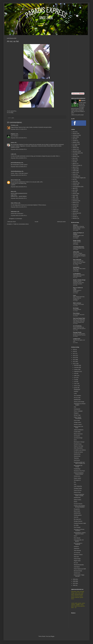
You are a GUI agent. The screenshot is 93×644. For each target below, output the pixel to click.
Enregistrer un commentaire (16, 219)
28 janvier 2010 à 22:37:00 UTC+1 (19, 175)
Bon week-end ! (77, 519)
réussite (74, 206)
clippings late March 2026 (79, 248)
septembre (77, 371)
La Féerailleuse (77, 274)
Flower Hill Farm (78, 490)
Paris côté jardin (77, 260)
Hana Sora (76, 557)
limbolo (76, 502)
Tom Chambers (77, 396)
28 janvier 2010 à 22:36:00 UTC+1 (19, 167)
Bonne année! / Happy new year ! (79, 576)
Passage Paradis (77, 332)
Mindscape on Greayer (79, 442)
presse (74, 204)
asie (74, 139)
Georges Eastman (78, 521)
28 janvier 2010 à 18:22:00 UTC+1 (19, 138)
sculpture (75, 210)
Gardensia (76, 547)
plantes (74, 202)
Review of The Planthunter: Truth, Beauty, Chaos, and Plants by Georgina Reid (79, 321)
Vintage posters (77, 422)
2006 (74, 585)
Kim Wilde (76, 525)
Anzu (75, 484)
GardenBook (76, 267)
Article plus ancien (61, 222)
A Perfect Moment (77, 309)
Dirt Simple (76, 308)
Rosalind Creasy (78, 444)
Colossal (75, 225)
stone (74, 215)
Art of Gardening (77, 326)
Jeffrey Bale (76, 252)
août (75, 373)
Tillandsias (76, 458)
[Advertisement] (79, 64)
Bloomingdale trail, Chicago (78, 466)
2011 (74, 362)
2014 (74, 356)
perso (13, 118)
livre (74, 180)
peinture (74, 194)
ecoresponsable (76, 153)
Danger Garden (77, 240)
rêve (74, 208)
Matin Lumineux (77, 303)
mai (75, 380)
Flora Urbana (76, 313)
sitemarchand (76, 213)
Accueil (36, 222)
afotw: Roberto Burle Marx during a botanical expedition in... (79, 298)
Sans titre (76, 517)
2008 (74, 581)
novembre (77, 367)
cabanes (75, 148)
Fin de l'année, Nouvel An (79, 315)
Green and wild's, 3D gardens (79, 541)
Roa (75, 482)
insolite (74, 171)
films (74, 158)
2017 (74, 354)
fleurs (74, 160)
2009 (74, 579)
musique (75, 185)
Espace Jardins (77, 478)
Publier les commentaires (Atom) (21, 224)
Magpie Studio (77, 561)
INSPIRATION (77, 400)
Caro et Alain (77, 420)
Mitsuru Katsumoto (78, 434)
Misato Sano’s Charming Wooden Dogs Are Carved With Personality (79, 228)
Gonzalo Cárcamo (78, 504)
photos (74, 199)
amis (74, 132)
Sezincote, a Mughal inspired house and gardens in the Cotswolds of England (79, 255)
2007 (74, 583)
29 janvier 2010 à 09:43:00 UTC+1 (19, 198)
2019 (74, 349)
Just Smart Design (78, 438)
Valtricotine (14, 212)
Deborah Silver (77, 492)
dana (12, 191)
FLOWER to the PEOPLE (80, 450)
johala (12, 143)
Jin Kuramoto (77, 553)
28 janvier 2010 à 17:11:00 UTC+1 (19, 129)
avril (75, 382)
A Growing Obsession (79, 247)
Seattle (74, 211)
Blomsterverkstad (78, 571)
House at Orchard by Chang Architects (79, 473)
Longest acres (77, 339)
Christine (13, 125)
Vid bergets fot (77, 480)
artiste (74, 137)
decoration (75, 151)
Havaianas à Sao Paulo (79, 471)
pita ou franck (14, 180)
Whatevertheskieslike (79, 565)
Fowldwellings (77, 469)
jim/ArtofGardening (16, 163)
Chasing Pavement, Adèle (80, 523)
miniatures (75, 183)
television (75, 218)
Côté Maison (77, 567)
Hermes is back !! (78, 425)
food (74, 162)
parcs (74, 190)
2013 (74, 358)
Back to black (77, 511)
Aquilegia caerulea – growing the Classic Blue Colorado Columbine (79, 283)
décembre (77, 365)
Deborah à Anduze (78, 555)
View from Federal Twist (79, 318)
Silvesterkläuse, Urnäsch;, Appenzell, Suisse (80, 533)
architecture (75, 135)
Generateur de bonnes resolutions (79, 530)
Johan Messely (77, 551)
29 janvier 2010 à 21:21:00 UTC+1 (19, 207)
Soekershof (77, 549)
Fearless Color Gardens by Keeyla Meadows (79, 506)
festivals (74, 157)
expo (74, 155)
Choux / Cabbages (78, 411)
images (74, 169)
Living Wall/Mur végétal (78, 178)
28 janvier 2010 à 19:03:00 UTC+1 (19, 149)
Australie (75, 141)
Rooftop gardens (78, 515)
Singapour (76, 413)
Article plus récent (12, 222)
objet (74, 188)
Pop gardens (77, 509)
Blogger (53, 636)
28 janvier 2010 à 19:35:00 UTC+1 (19, 158)
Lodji (12, 154)
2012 (74, 360)
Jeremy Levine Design (79, 402)
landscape (75, 176)
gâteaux (74, 164)
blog (74, 146)
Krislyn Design (77, 559)
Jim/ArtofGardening (16, 171)
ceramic (74, 149)
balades (74, 142)
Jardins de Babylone (79, 430)
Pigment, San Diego (79, 446)
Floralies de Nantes (78, 452)
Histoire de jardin (76, 165)
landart (74, 174)
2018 (74, 351)
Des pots (76, 563)
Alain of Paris (14, 203)
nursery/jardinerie (77, 187)
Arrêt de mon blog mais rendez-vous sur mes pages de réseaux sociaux (79, 262)
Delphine (13, 134)
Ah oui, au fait (77, 398)
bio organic (75, 144)
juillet (75, 376)
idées (74, 167)
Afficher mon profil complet (77, 115)
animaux (75, 134)
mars (75, 384)
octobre (76, 369)
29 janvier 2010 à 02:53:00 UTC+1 (19, 187)
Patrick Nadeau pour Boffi (80, 569)
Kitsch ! (76, 536)
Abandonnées (77, 456)
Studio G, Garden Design (79, 280)
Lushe (75, 394)
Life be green (77, 436)
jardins (74, 172)
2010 (74, 364)
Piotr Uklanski (77, 538)
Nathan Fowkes (77, 500)
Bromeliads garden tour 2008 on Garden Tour (79, 463)
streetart (74, 217)
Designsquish (77, 390)
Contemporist (77, 409)
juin (75, 378)
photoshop (75, 201)
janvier (76, 388)
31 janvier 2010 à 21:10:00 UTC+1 (19, 216)
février (76, 386)
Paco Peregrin (77, 527)
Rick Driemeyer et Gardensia (78, 544)
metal (74, 181)
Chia (75, 407)
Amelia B (76, 392)
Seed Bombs (77, 460)
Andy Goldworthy (78, 486)
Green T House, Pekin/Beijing (78, 418)
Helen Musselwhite (78, 448)
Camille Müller (77, 432)
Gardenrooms (77, 476)
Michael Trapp (77, 415)
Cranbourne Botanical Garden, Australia (79, 495)
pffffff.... (74, 197)
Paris (74, 192)
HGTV (75, 440)
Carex (75, 295)
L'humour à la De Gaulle (78, 304)
